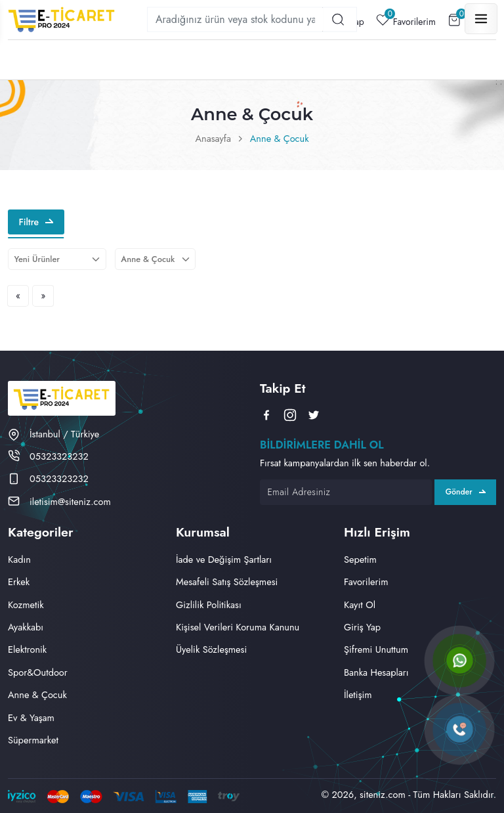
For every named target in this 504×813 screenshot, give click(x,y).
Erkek (19, 582)
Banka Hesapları (376, 672)
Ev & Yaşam (31, 717)
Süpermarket (33, 740)
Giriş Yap (362, 627)
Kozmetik (26, 604)
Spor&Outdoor (38, 672)
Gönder (466, 492)
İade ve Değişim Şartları (224, 559)
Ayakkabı (26, 627)
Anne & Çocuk (280, 138)
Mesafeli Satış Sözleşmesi (227, 582)
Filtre (36, 222)
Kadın (19, 559)
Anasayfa (213, 138)
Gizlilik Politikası (209, 604)
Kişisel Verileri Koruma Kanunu (238, 627)
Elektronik (27, 649)
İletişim (358, 694)
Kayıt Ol (360, 604)
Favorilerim (406, 20)
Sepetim (360, 559)
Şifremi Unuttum (376, 649)
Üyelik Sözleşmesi (211, 649)
